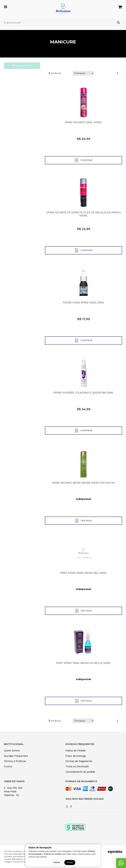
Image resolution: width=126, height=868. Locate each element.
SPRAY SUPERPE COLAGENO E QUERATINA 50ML (84, 393)
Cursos (8, 766)
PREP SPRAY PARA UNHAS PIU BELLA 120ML (84, 663)
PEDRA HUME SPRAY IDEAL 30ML (84, 303)
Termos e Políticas (15, 761)
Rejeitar (57, 862)
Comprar (84, 160)
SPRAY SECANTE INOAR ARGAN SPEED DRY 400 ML (84, 483)
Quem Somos (12, 751)
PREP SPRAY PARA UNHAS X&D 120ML (84, 573)
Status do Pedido (76, 751)
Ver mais (84, 521)
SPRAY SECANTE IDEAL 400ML (84, 122)
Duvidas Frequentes (16, 756)
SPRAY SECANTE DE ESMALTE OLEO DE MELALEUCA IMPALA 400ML (84, 214)
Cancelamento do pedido (80, 772)
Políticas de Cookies (53, 854)
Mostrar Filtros (22, 66)
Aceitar (70, 862)
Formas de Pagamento (79, 761)
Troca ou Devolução (77, 766)
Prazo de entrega (76, 756)
